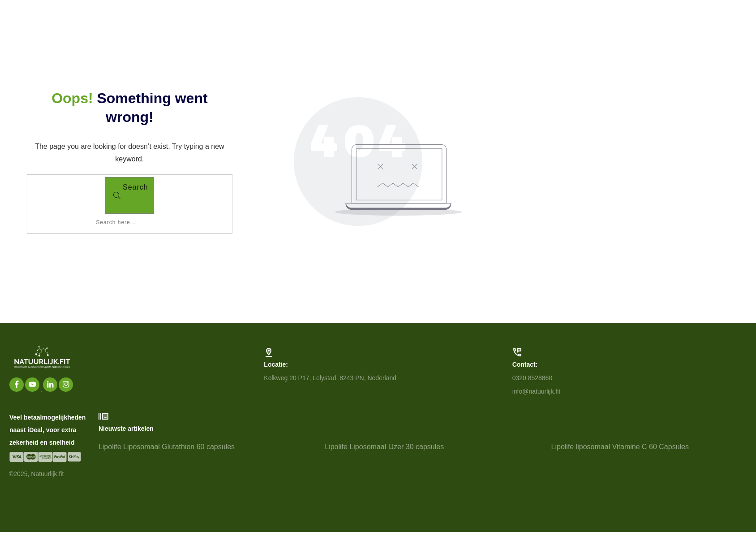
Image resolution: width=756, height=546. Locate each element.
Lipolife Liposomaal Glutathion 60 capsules (208, 476)
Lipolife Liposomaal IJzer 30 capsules (434, 476)
